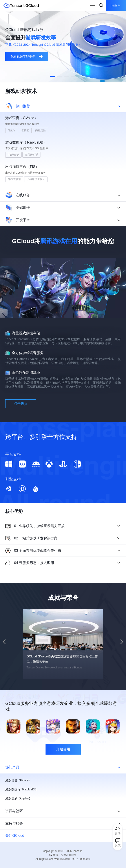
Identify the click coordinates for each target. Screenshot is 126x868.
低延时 (12, 130)
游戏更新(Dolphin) (18, 798)
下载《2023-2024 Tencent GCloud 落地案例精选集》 (43, 45)
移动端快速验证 (36, 179)
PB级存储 (13, 155)
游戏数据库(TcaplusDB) (21, 789)
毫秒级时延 (31, 155)
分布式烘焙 (14, 179)
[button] (53, 77)
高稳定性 (40, 130)
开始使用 (63, 771)
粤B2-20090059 (81, 859)
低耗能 (25, 130)
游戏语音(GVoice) (17, 780)
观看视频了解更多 (27, 56)
